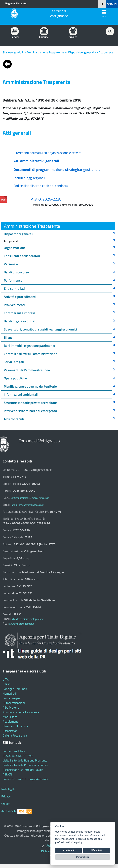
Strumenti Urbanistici (16, 726)
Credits (6, 804)
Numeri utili (10, 694)
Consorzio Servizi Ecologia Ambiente (25, 779)
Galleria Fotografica (15, 735)
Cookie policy (75, 842)
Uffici (6, 680)
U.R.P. (6, 684)
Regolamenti (11, 721)
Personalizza (83, 857)
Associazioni (10, 731)
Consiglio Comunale (15, 689)
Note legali (8, 789)
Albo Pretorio (11, 707)
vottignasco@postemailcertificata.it (30, 498)
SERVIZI (112, 4)
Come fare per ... (13, 698)
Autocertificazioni (14, 703)
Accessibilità (9, 811)
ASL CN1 (8, 774)
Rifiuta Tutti (97, 850)
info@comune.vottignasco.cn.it (27, 505)
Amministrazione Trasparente (21, 712)
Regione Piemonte (16, 3)
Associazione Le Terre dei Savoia (23, 770)
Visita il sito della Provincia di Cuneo (25, 765)
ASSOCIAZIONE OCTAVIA (18, 756)
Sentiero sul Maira (14, 751)
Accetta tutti (68, 850)
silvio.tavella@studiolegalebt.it (28, 619)
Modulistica (10, 717)
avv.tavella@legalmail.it (22, 624)
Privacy (6, 796)
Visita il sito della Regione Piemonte (25, 760)
